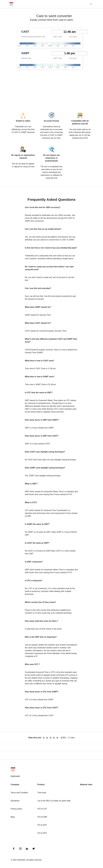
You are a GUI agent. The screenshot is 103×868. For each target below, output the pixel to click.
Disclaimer (15, 801)
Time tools (42, 793)
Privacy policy (16, 809)
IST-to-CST (42, 809)
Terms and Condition (19, 793)
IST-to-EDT (42, 825)
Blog (13, 817)
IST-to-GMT (42, 817)
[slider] (50, 43)
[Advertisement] (51, 89)
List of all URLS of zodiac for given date (54, 801)
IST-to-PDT (42, 833)
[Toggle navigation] (91, 4)
